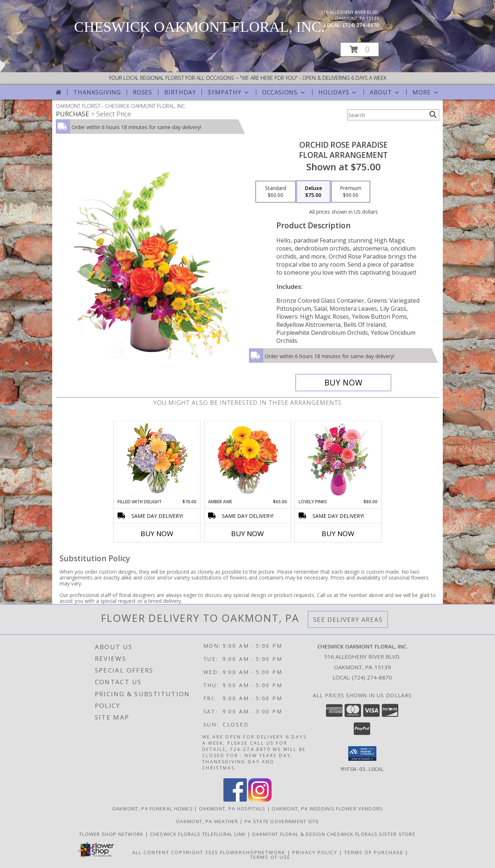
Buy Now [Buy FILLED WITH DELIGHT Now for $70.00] (157, 534)
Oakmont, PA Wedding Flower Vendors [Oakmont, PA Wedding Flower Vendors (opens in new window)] (327, 808)
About (385, 92)
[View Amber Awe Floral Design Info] (248, 460)
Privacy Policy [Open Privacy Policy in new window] (315, 852)
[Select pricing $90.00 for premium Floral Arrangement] (351, 192)
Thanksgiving (97, 92)
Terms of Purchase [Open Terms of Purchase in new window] (374, 852)
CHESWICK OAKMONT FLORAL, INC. (199, 27)
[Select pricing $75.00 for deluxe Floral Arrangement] (313, 192)
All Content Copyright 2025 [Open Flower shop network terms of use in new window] (175, 852)
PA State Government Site (282, 821)
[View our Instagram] (260, 799)
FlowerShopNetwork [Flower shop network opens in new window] (253, 852)
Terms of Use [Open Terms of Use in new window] (270, 857)
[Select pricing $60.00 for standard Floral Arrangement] (276, 192)
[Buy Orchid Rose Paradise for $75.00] (343, 383)
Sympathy (229, 92)
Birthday (180, 92)
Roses (143, 92)
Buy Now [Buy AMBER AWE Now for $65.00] (247, 534)
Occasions (284, 92)
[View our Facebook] (235, 799)
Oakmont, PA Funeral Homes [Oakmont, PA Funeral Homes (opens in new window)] (153, 808)
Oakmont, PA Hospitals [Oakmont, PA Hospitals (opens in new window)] (232, 808)
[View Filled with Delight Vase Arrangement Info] (157, 460)
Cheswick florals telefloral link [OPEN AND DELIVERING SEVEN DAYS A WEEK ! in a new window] (199, 834)
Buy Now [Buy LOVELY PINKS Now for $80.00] (338, 534)
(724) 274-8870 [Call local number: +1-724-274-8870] (361, 25)
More (426, 92)
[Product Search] (387, 115)
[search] (433, 115)
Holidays (338, 92)
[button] (360, 49)
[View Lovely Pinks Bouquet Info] (338, 460)
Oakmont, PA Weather (207, 821)
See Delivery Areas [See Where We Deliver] (348, 619)
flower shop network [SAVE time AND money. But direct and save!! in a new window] (112, 834)
